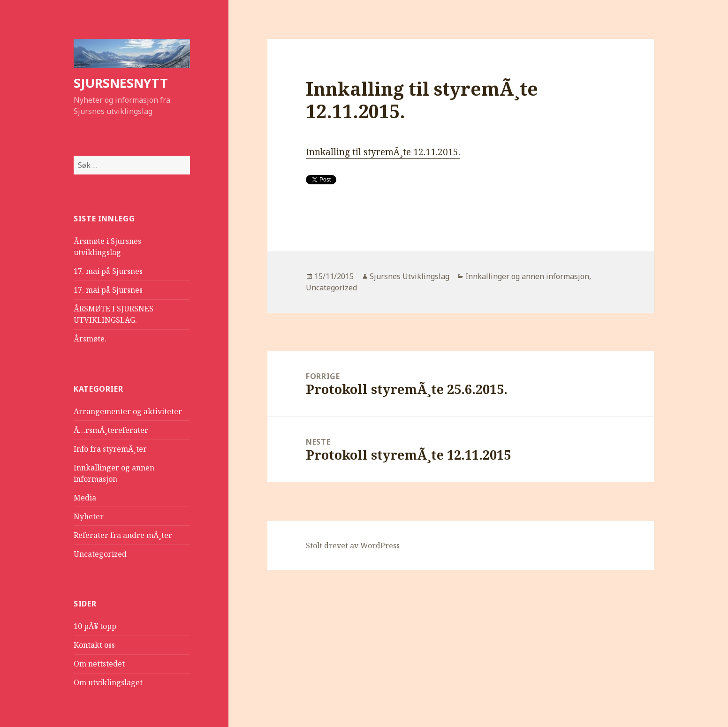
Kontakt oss (94, 645)
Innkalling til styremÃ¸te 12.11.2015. (383, 152)
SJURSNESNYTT (121, 83)
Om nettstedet (99, 664)
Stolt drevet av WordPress (353, 545)
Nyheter (89, 516)
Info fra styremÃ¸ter (110, 449)
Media (85, 498)
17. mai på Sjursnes (108, 271)
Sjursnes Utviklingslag (409, 276)
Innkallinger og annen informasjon (527, 276)
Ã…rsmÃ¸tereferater (111, 430)
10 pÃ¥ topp (95, 626)
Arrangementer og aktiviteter (128, 411)
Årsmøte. (90, 339)
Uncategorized (100, 554)
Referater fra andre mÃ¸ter (123, 535)
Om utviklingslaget (108, 682)
